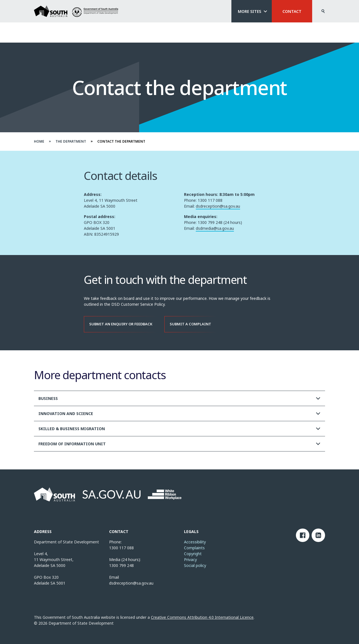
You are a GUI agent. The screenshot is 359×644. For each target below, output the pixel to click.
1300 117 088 (121, 548)
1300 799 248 (121, 565)
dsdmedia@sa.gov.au (215, 230)
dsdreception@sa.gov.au (218, 208)
